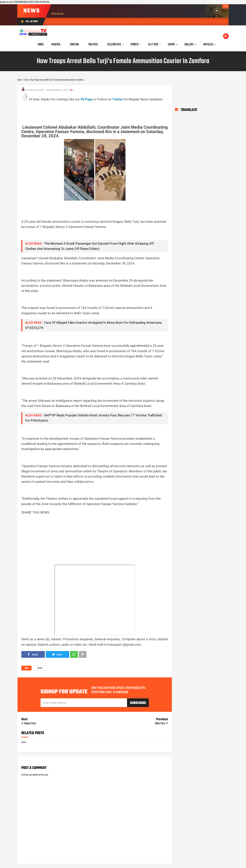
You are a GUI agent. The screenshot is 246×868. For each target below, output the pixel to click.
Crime (40, 668)
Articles (208, 45)
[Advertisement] (91, 111)
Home (41, 45)
